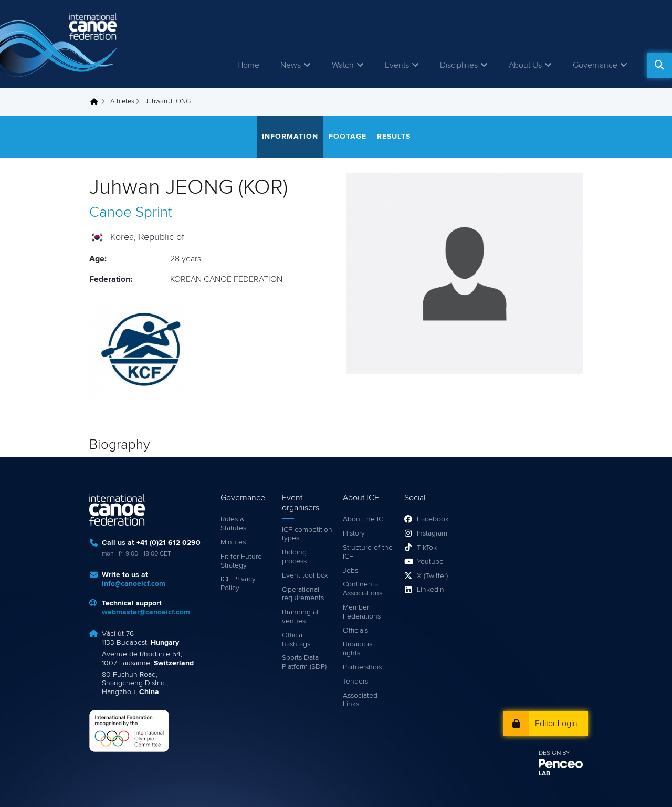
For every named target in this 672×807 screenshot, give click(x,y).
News (291, 65)
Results (394, 137)
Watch (343, 65)
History (354, 533)
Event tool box (305, 575)
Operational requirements (303, 594)
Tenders (355, 682)
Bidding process (294, 557)
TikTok (427, 548)
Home (248, 65)
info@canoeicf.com (134, 584)
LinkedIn (430, 590)
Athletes (122, 102)
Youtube (430, 562)
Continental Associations (363, 589)
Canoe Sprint (131, 213)
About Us (525, 65)
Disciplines (459, 65)
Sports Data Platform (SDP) (304, 662)
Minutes (233, 542)
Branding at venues (300, 617)
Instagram (432, 533)
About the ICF (365, 519)
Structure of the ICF (368, 552)
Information (290, 137)
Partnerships (362, 667)
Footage (348, 137)
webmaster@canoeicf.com (146, 612)
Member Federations (362, 612)
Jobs (350, 571)
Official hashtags (296, 640)
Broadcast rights (359, 649)
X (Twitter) (432, 576)
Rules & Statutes (233, 524)
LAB (544, 774)
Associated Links (360, 700)
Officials (355, 631)
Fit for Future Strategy (241, 561)
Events (397, 65)
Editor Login (556, 724)
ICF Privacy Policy (238, 584)
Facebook (433, 519)
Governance (595, 65)
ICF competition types (307, 534)
